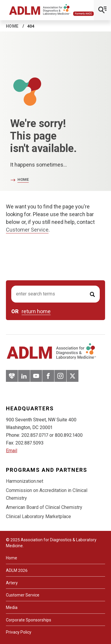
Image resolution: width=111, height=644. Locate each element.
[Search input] (55, 294)
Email (12, 451)
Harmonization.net (25, 481)
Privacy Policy (19, 632)
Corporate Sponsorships (29, 620)
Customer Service (27, 230)
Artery (12, 583)
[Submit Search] (92, 294)
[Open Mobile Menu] (102, 10)
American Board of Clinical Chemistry (44, 507)
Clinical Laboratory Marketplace (38, 516)
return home (36, 311)
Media (12, 607)
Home (12, 26)
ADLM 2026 (17, 570)
